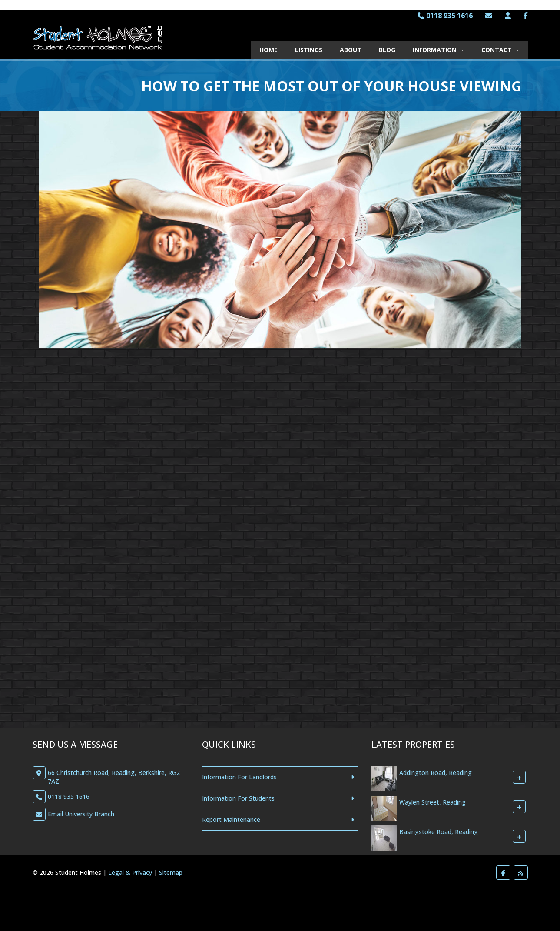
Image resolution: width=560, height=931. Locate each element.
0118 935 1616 (445, 16)
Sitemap (171, 873)
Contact (500, 50)
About (351, 50)
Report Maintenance (231, 820)
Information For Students (238, 798)
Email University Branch (81, 814)
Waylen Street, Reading (432, 803)
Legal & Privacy (130, 873)
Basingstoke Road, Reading (439, 832)
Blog (387, 50)
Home (268, 50)
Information (438, 50)
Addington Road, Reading (436, 773)
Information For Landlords (239, 777)
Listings (309, 50)
